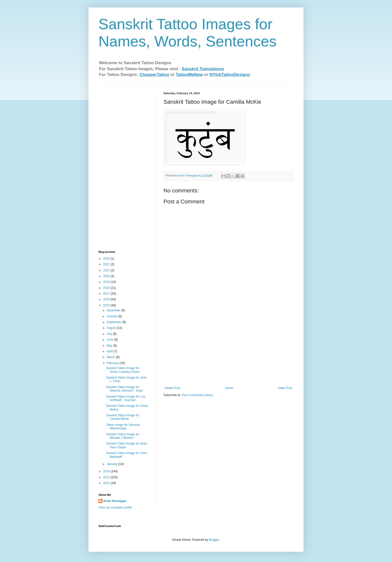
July (110, 334)
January (112, 464)
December (114, 310)
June (110, 340)
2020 (107, 276)
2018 (107, 288)
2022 (107, 264)
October (112, 316)
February (113, 363)
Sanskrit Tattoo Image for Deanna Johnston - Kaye (124, 389)
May (110, 346)
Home (229, 388)
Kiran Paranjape (115, 501)
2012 (107, 483)
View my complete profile (115, 508)
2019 (107, 282)
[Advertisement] (228, 349)
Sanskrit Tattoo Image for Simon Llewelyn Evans (123, 370)
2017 (107, 294)
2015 (107, 305)
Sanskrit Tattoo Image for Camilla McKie (123, 417)
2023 (107, 259)
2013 (107, 477)
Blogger (214, 540)
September (114, 322)
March (111, 357)
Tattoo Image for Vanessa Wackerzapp (123, 427)
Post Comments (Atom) (197, 395)
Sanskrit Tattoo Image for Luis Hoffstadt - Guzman (126, 398)
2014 (107, 471)
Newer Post (172, 388)
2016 (107, 299)
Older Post (285, 388)
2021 (107, 270)
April (110, 351)
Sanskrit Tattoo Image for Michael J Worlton (123, 436)
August (112, 328)
